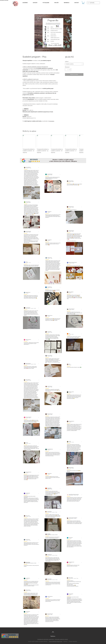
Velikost (67, 61)
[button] (25, 3)
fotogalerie (52, 121)
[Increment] (70, 70)
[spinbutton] (68, 70)
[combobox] (74, 64)
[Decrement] (66, 70)
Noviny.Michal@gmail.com (56, 641)
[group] (53, 145)
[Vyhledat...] (93, 3)
